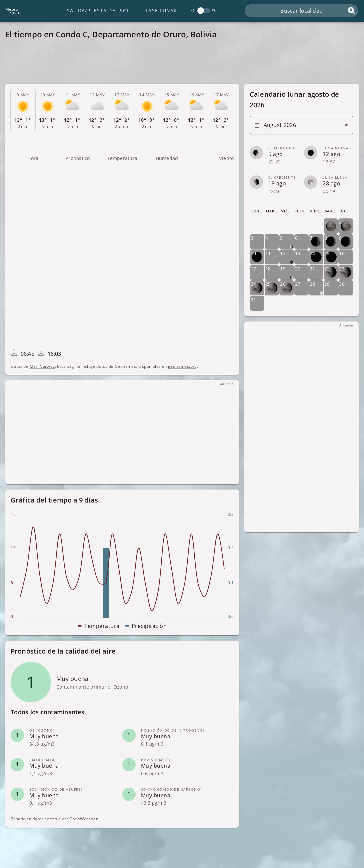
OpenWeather (83, 819)
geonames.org (182, 366)
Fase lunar (161, 11)
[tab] (23, 110)
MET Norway (42, 366)
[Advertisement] (182, 63)
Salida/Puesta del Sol (98, 11)
